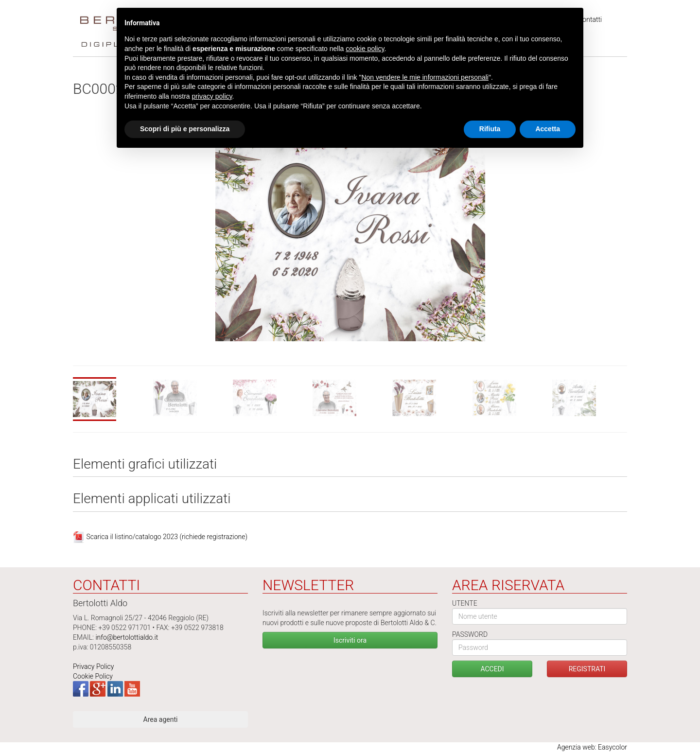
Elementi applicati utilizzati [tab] (152, 499)
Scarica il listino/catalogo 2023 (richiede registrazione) (167, 537)
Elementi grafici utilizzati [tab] (145, 464)
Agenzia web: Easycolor (592, 747)
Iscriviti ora (350, 640)
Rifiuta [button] (490, 129)
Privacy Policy (93, 666)
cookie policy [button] (365, 49)
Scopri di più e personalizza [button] (185, 129)
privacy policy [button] (212, 96)
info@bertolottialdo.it (127, 637)
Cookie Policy (93, 676)
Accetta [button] (548, 129)
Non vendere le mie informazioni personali (425, 77)
